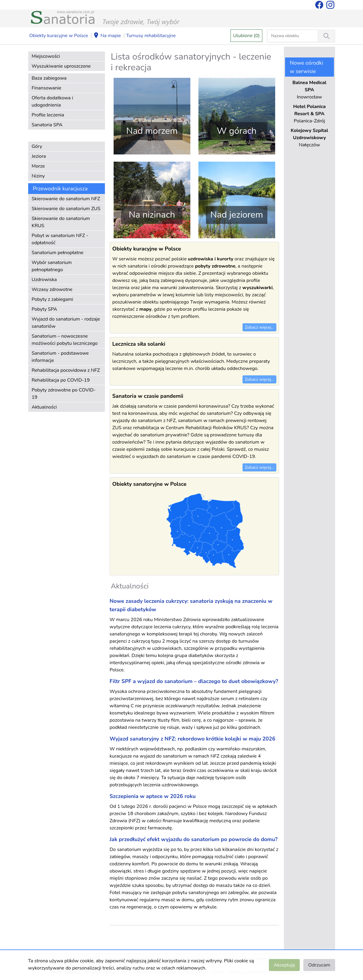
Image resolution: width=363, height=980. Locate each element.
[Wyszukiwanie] (326, 36)
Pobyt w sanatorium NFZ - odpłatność (60, 239)
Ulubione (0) (247, 36)
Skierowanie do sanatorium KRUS (61, 222)
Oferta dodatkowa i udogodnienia (52, 101)
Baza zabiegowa (49, 78)
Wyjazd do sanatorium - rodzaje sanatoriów (66, 323)
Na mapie (107, 36)
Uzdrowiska (44, 280)
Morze (38, 166)
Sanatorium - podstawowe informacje (60, 357)
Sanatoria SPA (47, 125)
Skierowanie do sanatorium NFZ (66, 199)
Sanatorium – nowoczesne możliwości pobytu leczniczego (65, 340)
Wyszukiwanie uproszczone (61, 66)
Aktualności (44, 407)
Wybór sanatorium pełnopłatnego (52, 266)
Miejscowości (46, 56)
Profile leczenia (48, 115)
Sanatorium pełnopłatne (58, 253)
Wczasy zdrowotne (52, 289)
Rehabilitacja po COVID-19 (61, 380)
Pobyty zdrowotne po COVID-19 (64, 394)
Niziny (38, 176)
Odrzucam (319, 965)
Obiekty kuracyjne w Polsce (59, 36)
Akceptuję (284, 965)
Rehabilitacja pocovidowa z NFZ (66, 370)
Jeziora (39, 156)
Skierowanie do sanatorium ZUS (66, 209)
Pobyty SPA (45, 309)
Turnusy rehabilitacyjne (151, 36)
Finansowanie (47, 88)
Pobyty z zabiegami (52, 299)
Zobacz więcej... (259, 327)
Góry (37, 146)
